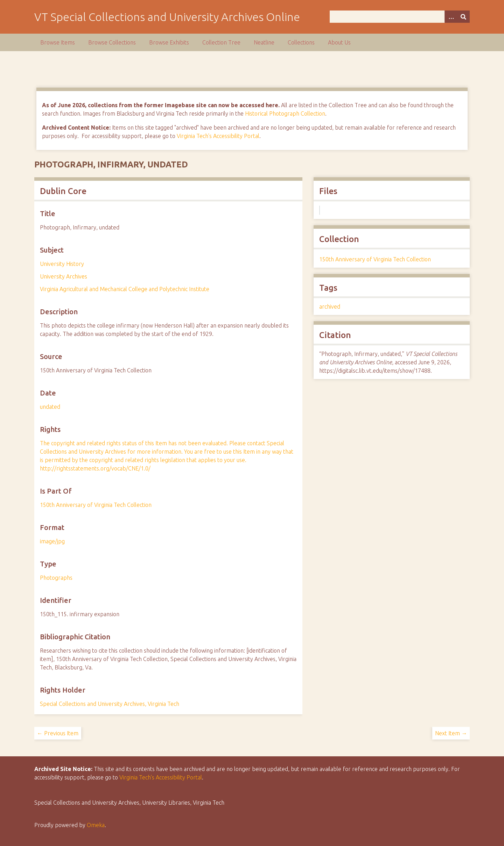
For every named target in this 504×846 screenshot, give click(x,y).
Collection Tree (221, 42)
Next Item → (451, 733)
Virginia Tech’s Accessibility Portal (161, 777)
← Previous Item (58, 733)
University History (62, 264)
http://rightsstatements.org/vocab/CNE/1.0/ (95, 468)
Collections (301, 42)
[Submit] (463, 17)
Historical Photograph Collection (285, 114)
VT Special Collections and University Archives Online (167, 17)
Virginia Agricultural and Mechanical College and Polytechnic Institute (125, 289)
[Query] (400, 17)
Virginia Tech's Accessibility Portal (218, 136)
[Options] (451, 17)
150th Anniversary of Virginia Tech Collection (96, 505)
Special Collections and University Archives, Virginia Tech (110, 704)
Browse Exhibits (169, 42)
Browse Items (58, 42)
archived (330, 307)
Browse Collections (112, 42)
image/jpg (52, 541)
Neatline (264, 42)
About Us (339, 42)
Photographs (56, 578)
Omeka (96, 825)
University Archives (64, 276)
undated (50, 407)
